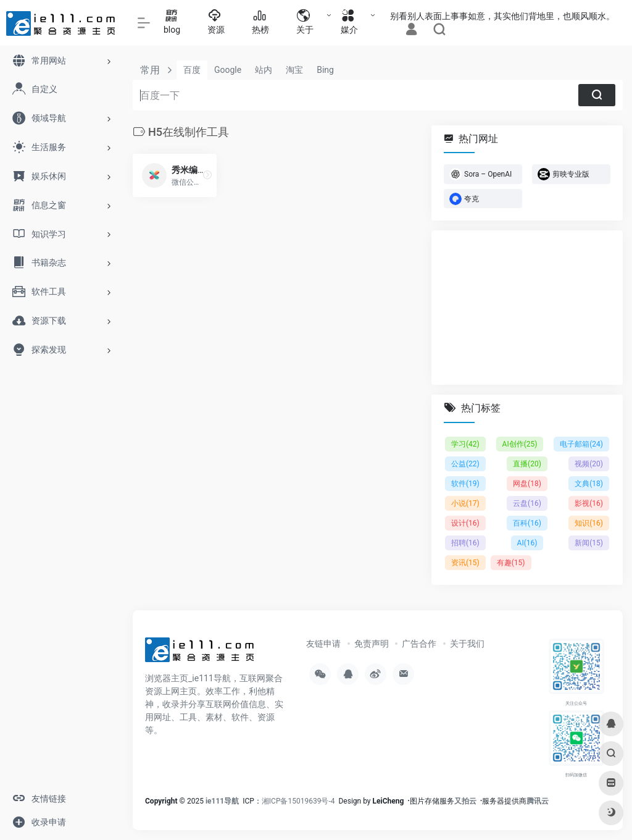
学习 (465, 444)
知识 (589, 523)
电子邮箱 (581, 444)
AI (527, 543)
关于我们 (467, 644)
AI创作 (520, 444)
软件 (465, 484)
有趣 (511, 563)
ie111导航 (222, 801)
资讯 (465, 563)
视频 (589, 464)
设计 (465, 523)
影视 (589, 503)
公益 (465, 464)
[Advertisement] (527, 308)
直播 (527, 464)
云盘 (527, 503)
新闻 (589, 543)
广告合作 (419, 644)
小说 (465, 503)
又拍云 (465, 801)
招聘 (465, 543)
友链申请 (323, 644)
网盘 (527, 484)
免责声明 (372, 644)
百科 (527, 523)
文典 (589, 484)
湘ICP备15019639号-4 (298, 801)
